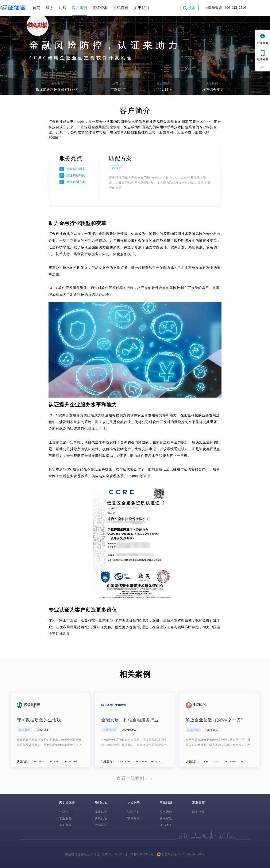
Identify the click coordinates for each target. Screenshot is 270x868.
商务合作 (198, 812)
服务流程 (166, 812)
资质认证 (101, 818)
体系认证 (101, 812)
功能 (63, 8)
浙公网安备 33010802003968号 (181, 854)
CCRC (117, 168)
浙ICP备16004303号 (139, 854)
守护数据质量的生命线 (39, 720)
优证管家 (100, 8)
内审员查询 (213, 8)
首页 (36, 8)
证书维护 (166, 825)
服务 (50, 8)
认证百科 (134, 812)
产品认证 (101, 825)
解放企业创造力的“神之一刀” (214, 720)
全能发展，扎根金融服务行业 (130, 720)
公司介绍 (65, 812)
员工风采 (65, 825)
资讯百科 (121, 8)
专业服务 (65, 818)
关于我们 (142, 8)
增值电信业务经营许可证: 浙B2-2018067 (93, 854)
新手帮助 (166, 818)
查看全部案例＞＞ (135, 778)
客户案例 (80, 8)
